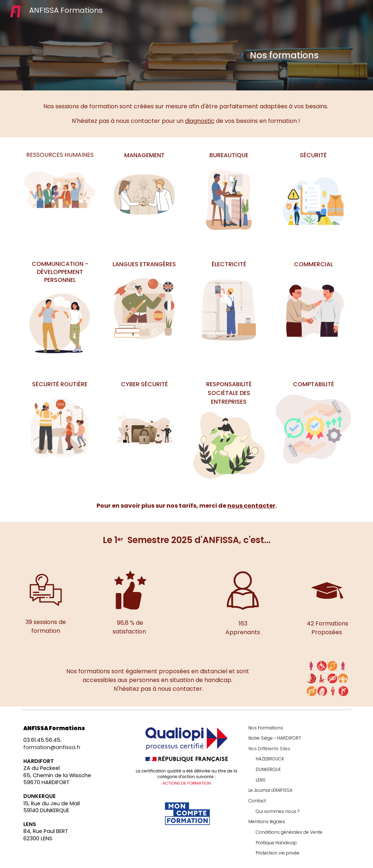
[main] (299, 55)
